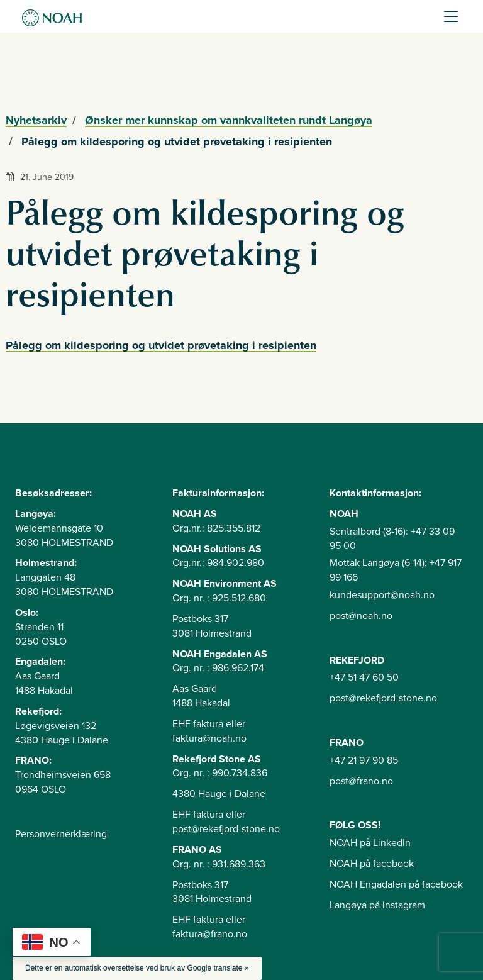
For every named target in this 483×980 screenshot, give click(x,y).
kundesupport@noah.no (382, 595)
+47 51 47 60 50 (364, 677)
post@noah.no (361, 616)
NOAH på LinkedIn (370, 843)
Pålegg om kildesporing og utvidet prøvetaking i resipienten (161, 345)
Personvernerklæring (61, 834)
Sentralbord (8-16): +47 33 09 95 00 (392, 539)
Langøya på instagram (377, 905)
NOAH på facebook (372, 864)
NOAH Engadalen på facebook (396, 884)
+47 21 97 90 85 (364, 760)
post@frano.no (361, 781)
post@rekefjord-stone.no (383, 698)
